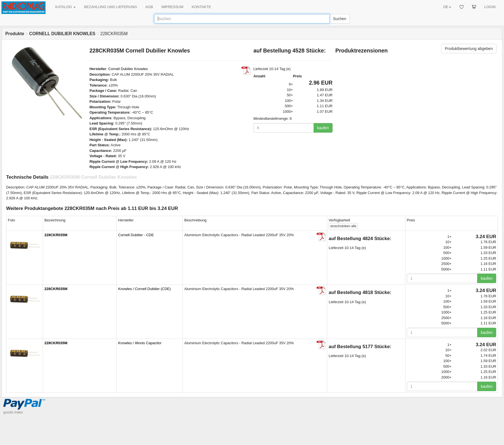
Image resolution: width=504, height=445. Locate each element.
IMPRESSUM (172, 7)
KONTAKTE (201, 7)
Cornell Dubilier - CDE (136, 235)
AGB (149, 7)
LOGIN (490, 7)
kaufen (323, 128)
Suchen (340, 19)
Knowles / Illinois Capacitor (140, 343)
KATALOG (65, 7)
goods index (13, 412)
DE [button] (447, 7)
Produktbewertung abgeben (469, 49)
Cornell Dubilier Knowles (128, 69)
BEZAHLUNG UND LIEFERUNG (110, 7)
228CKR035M (56, 235)
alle (343, 226)
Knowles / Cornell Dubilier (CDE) (144, 289)
